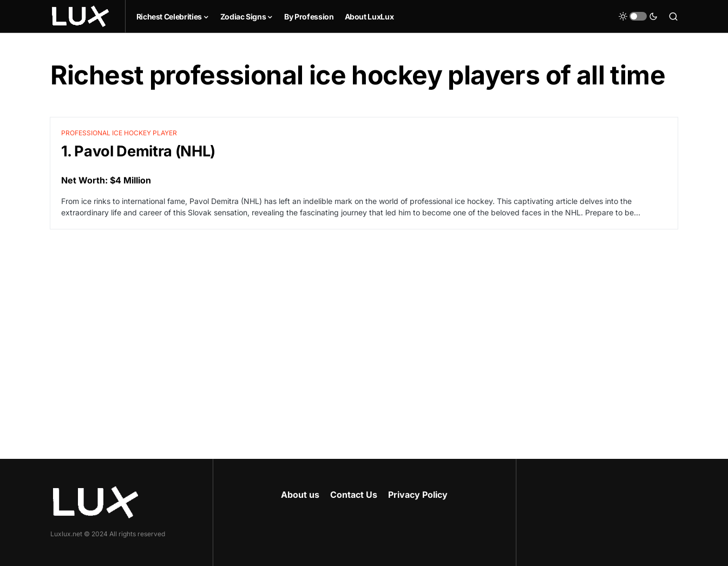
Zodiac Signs (243, 17)
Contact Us (354, 495)
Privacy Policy (418, 495)
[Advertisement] (364, 331)
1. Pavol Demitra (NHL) (139, 151)
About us (300, 495)
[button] (638, 16)
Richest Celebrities (169, 17)
